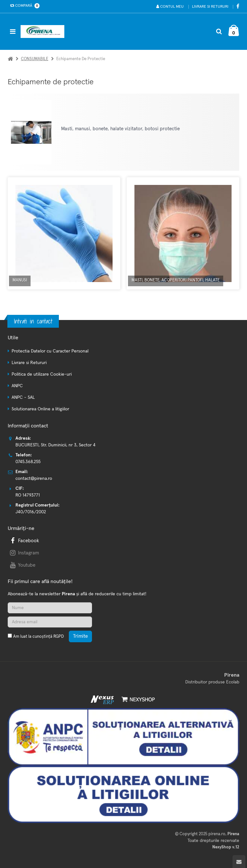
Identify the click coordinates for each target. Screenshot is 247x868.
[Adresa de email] (50, 622)
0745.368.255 (28, 462)
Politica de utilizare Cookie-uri (42, 374)
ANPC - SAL (23, 397)
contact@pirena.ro (34, 479)
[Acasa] (10, 59)
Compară (23, 6)
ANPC (17, 386)
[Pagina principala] (44, 32)
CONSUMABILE (35, 59)
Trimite (80, 636)
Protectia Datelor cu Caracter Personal (50, 351)
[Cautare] (219, 32)
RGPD (59, 637)
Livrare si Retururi (210, 7)
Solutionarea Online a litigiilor (40, 409)
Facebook (24, 541)
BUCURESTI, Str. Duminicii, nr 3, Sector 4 (55, 445)
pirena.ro (217, 834)
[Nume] (50, 608)
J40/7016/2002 (31, 512)
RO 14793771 (28, 495)
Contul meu (170, 7)
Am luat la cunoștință (38, 637)
